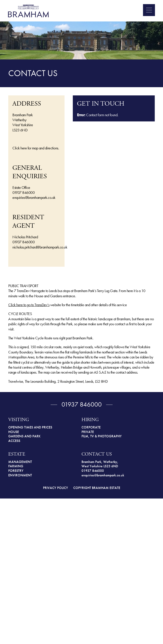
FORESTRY (16, 471)
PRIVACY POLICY (56, 488)
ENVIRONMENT (20, 475)
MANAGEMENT (20, 462)
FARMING (16, 466)
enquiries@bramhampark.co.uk (34, 197)
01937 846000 (23, 192)
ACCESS (14, 441)
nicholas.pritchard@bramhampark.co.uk (40, 247)
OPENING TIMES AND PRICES (30, 427)
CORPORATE (91, 427)
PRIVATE (88, 432)
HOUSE (14, 432)
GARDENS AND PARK (24, 436)
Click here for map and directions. (36, 148)
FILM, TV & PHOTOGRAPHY (102, 436)
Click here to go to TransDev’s (29, 305)
